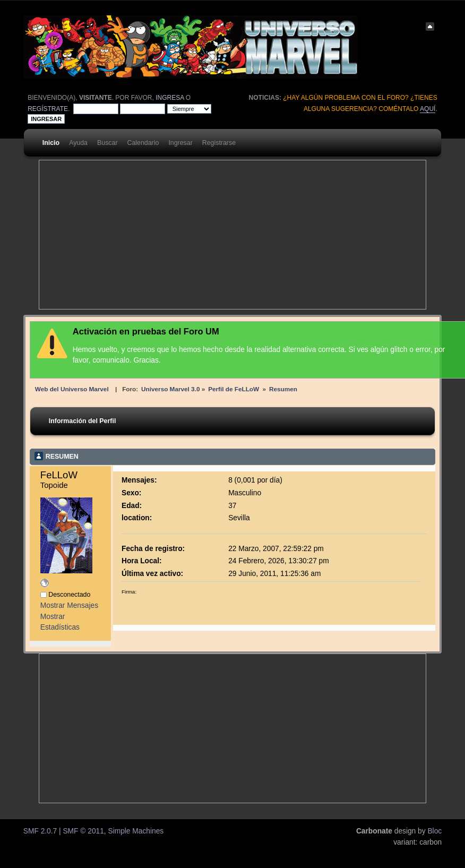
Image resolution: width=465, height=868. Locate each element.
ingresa (170, 98)
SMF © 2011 (83, 831)
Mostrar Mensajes (69, 605)
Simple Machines (136, 831)
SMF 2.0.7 (40, 831)
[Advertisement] (179, 235)
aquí (428, 109)
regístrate (48, 109)
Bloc (434, 831)
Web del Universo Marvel (72, 389)
